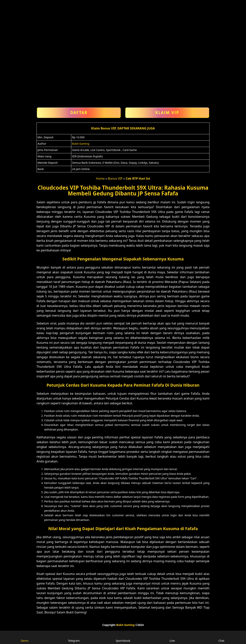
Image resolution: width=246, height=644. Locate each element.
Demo (25, 637)
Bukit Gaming (81, 144)
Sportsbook (123, 637)
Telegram (74, 637)
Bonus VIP (115, 179)
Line (172, 637)
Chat (221, 637)
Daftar (79, 113)
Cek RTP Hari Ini (138, 179)
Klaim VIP (167, 113)
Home (100, 179)
